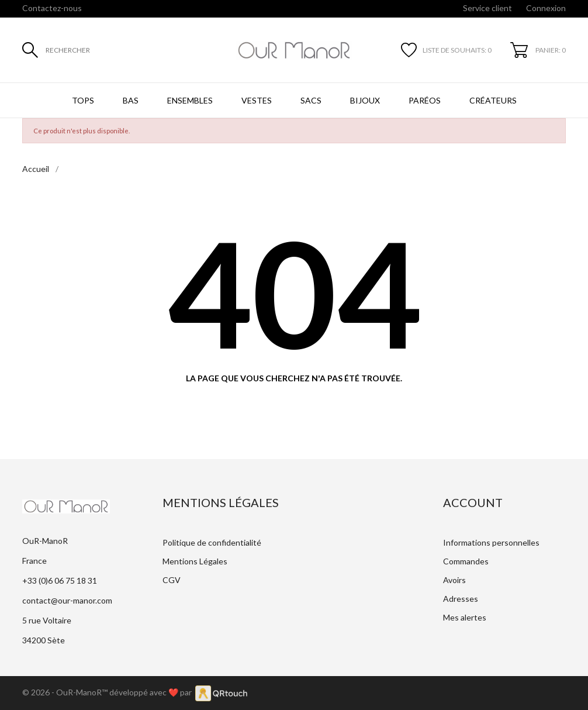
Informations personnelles (491, 542)
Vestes (257, 100)
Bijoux (365, 100)
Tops (83, 100)
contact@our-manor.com (67, 600)
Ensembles (190, 100)
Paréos (425, 100)
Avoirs (454, 580)
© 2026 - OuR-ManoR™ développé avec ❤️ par (109, 692)
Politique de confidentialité (212, 542)
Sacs (311, 100)
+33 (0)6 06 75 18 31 (60, 580)
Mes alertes (465, 617)
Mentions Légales (195, 561)
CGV (172, 580)
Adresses (461, 599)
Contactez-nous (52, 8)
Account (473, 502)
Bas (131, 100)
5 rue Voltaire (47, 620)
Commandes (466, 561)
